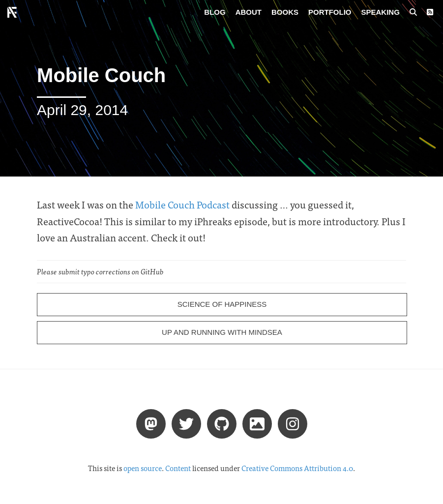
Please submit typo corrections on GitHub (100, 271)
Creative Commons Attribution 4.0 (297, 468)
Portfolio (330, 12)
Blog (215, 12)
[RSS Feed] (430, 12)
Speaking (381, 12)
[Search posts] (413, 12)
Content (178, 468)
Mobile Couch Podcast (182, 204)
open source (143, 468)
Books (285, 12)
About (249, 12)
